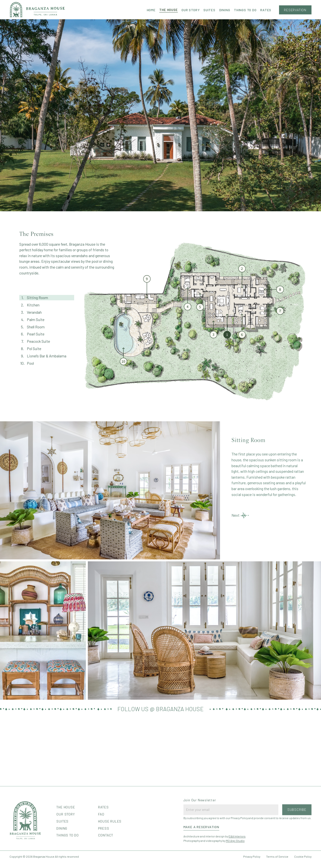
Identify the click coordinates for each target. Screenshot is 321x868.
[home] (37, 10)
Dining (225, 10)
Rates (266, 10)
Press (104, 849)
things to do (67, 856)
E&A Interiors (237, 857)
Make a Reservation (201, 848)
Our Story (191, 10)
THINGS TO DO (245, 10)
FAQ (101, 835)
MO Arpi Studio (235, 861)
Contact (106, 856)
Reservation (295, 10)
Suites (209, 10)
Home (151, 10)
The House (168, 10)
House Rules (110, 842)
